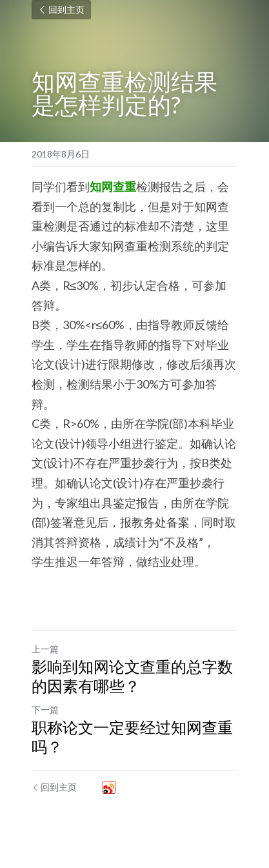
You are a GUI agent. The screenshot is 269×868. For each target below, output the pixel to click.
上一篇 (45, 649)
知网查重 (113, 187)
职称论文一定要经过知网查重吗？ (132, 737)
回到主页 (61, 9)
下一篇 (45, 710)
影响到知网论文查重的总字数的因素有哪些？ (132, 676)
